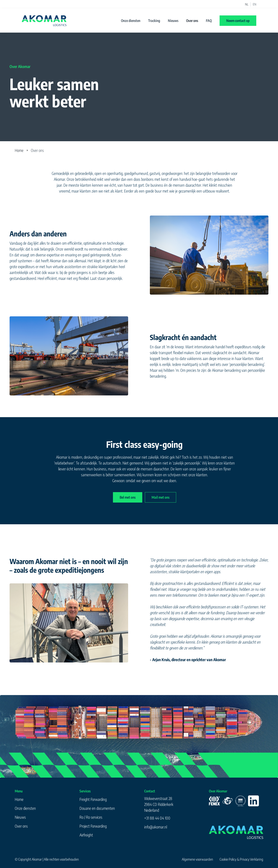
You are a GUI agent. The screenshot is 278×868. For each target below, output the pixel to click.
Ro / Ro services (91, 817)
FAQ (209, 21)
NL (247, 4)
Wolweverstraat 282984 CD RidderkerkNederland (159, 804)
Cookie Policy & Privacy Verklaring (241, 859)
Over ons (192, 21)
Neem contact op (238, 21)
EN (255, 4)
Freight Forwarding (93, 799)
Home (19, 150)
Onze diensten (131, 21)
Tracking (154, 21)
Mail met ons (161, 497)
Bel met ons (128, 497)
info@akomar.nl (156, 827)
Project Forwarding (93, 826)
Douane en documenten (97, 808)
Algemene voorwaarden (197, 859)
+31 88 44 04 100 (157, 818)
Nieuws (173, 21)
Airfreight (86, 835)
